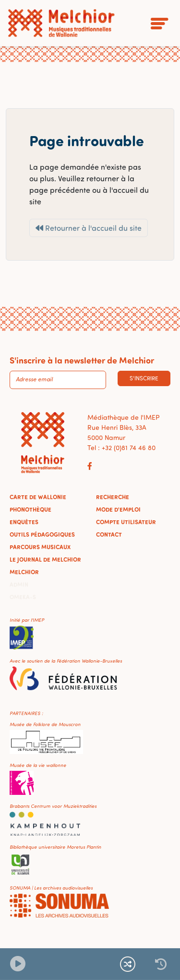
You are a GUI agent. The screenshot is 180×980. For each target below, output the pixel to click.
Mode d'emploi (118, 509)
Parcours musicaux (40, 547)
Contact (109, 534)
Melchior (24, 572)
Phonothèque (30, 509)
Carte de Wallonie (38, 497)
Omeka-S (23, 597)
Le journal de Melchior (45, 559)
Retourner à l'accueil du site (89, 228)
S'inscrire (144, 378)
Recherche (113, 497)
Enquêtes (24, 522)
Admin (19, 584)
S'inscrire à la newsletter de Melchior (82, 360)
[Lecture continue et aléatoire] (128, 964)
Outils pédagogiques (42, 534)
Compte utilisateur (126, 522)
